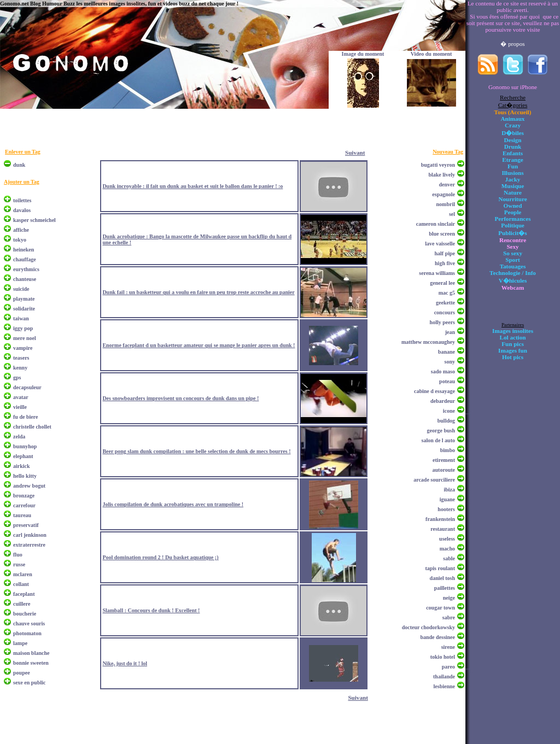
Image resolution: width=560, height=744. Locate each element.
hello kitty (25, 476)
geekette (445, 303)
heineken (24, 250)
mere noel (25, 338)
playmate (24, 299)
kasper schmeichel (34, 220)
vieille (20, 407)
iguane (447, 499)
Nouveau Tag (448, 152)
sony (450, 362)
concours (445, 312)
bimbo (448, 450)
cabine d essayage (434, 391)
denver (447, 184)
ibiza (449, 490)
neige (449, 598)
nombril (446, 204)
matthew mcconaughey (428, 342)
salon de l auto (438, 440)
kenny (20, 368)
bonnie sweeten (31, 663)
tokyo (20, 240)
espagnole (444, 194)
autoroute (444, 470)
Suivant (355, 153)
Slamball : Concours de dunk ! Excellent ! (151, 610)
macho (447, 549)
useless (447, 539)
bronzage (24, 496)
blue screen (442, 234)
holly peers (442, 322)
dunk (19, 165)
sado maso (443, 371)
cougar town (441, 608)
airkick (22, 466)
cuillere (22, 604)
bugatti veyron (438, 165)
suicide (21, 289)
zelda (19, 437)
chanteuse (25, 279)
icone (449, 411)
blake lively (442, 175)
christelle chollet (32, 427)
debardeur (443, 401)
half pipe (445, 253)
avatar (21, 397)
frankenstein (440, 519)
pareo (448, 667)
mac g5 (447, 293)
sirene (448, 647)
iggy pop (23, 328)
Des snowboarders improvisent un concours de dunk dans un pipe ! (180, 398)
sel (452, 214)
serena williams (437, 273)
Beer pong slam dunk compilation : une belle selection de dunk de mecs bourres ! (196, 451)
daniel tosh (442, 578)
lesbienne (444, 686)
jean (450, 332)
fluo (18, 555)
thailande (444, 676)
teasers (21, 358)
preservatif (26, 525)
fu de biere (25, 417)
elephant (23, 456)
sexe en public (29, 683)
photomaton (27, 633)
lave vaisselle (440, 244)
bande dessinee (437, 637)
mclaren (23, 574)
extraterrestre (29, 545)
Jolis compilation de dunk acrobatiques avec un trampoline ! (173, 504)
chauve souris (29, 623)
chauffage (25, 259)
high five (445, 263)
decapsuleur (27, 387)
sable (449, 558)
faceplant (24, 594)
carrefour (24, 505)
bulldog (446, 421)
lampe (20, 643)
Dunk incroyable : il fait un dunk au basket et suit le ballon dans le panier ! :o (192, 186)
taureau (22, 515)
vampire (23, 348)
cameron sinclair (436, 224)
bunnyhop (25, 446)
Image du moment (363, 54)
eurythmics (26, 269)
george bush (441, 430)
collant (21, 584)
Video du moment (431, 54)
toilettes (22, 200)
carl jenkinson (30, 535)
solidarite (24, 309)
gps (17, 377)
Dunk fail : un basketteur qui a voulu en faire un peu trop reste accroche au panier (198, 292)
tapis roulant (440, 568)
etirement (444, 460)
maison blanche (31, 653)
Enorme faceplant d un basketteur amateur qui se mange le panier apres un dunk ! (199, 345)
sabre (449, 617)
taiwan (21, 318)
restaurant (443, 529)
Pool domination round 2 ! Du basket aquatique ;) (160, 557)
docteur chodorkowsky (428, 627)
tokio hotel (443, 657)
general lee (442, 283)
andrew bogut (29, 486)
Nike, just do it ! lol (125, 663)
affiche (21, 230)
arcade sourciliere (434, 480)
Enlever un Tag (23, 152)
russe (19, 564)
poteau (447, 381)
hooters (446, 509)
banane (447, 352)
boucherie (25, 614)
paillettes (445, 588)
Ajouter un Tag (22, 182)
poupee (22, 673)
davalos (22, 210)
